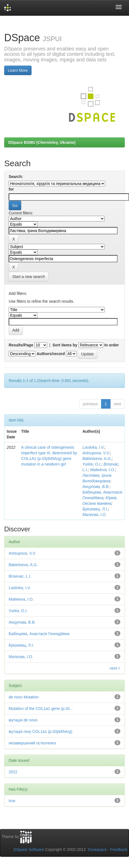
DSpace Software (29, 850)
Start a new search (29, 277)
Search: (16, 177)
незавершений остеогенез (32, 743)
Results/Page (21, 345)
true (12, 801)
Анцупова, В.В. (96, 487)
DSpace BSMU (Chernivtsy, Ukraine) (42, 142)
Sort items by (65, 345)
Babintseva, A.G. (97, 459)
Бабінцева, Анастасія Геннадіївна (39, 634)
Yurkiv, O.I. (92, 464)
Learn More (18, 70)
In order (112, 345)
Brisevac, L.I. (20, 576)
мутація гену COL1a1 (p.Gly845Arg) (40, 732)
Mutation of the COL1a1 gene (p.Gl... (41, 709)
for (11, 189)
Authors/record (51, 354)
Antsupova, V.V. (96, 453)
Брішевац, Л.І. (95, 509)
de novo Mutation (24, 697)
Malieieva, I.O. (102, 470)
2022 (13, 772)
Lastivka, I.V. (93, 447)
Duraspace (97, 850)
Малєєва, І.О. (94, 515)
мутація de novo (23, 720)
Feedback (119, 850)
